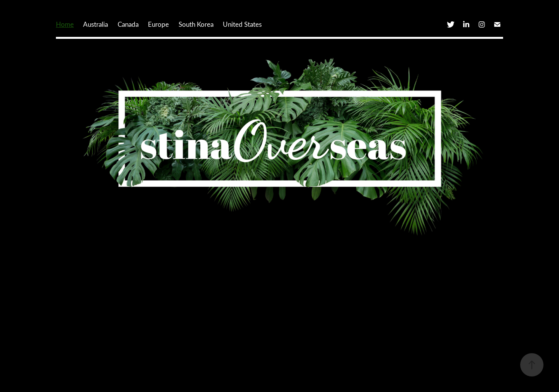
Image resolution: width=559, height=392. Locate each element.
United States (242, 24)
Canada (128, 24)
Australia (95, 24)
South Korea (196, 24)
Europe (158, 24)
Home (65, 24)
